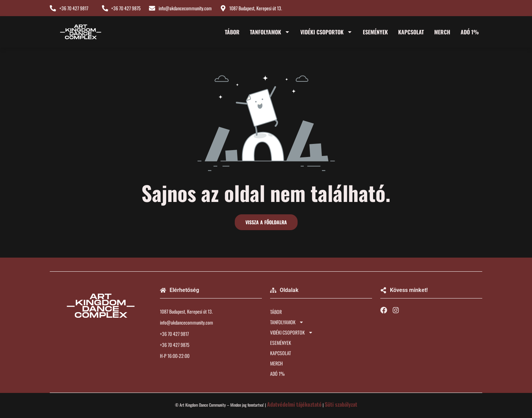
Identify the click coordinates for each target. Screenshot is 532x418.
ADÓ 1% (470, 32)
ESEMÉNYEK (375, 32)
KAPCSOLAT (411, 32)
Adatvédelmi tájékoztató (294, 404)
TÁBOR (232, 32)
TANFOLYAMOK (270, 32)
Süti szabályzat (341, 404)
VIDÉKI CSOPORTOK (326, 32)
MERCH (442, 32)
